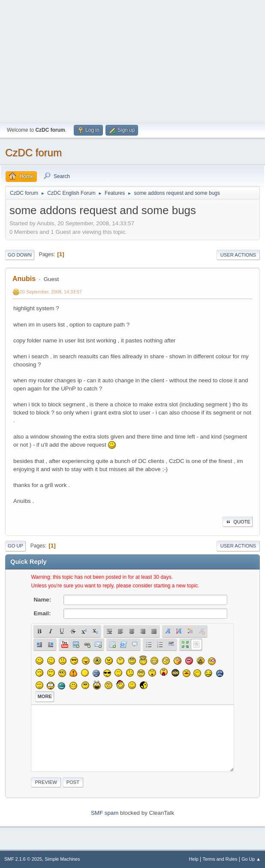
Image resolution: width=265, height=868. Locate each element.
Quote (238, 522)
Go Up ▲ (251, 859)
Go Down (20, 255)
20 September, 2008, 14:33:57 (51, 292)
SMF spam (105, 813)
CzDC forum (33, 153)
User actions (238, 255)
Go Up (15, 546)
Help (194, 859)
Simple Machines (62, 859)
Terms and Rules (220, 859)
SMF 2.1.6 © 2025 (23, 859)
